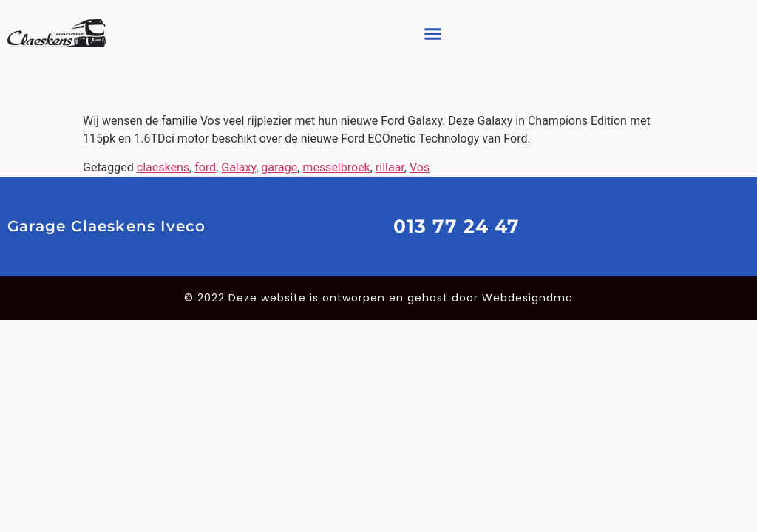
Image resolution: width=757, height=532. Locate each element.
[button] (433, 33)
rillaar (390, 167)
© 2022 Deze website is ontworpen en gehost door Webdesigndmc (378, 298)
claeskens (163, 167)
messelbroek (336, 167)
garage (279, 167)
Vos (420, 167)
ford (205, 167)
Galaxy (238, 167)
